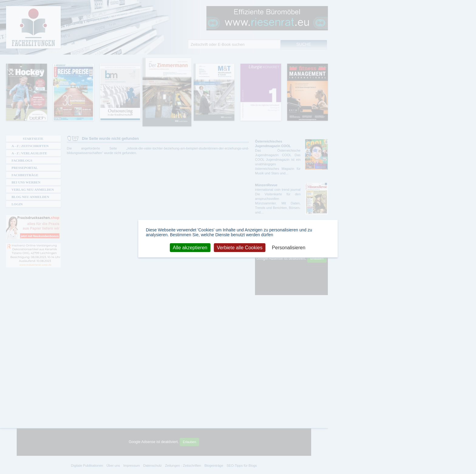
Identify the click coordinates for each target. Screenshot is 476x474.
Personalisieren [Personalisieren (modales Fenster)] (289, 247)
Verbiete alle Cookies (240, 247)
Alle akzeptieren (190, 247)
